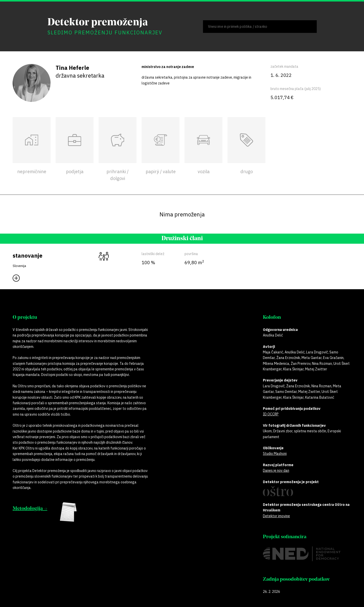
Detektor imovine (276, 516)
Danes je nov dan (276, 470)
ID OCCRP (271, 414)
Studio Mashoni (275, 454)
